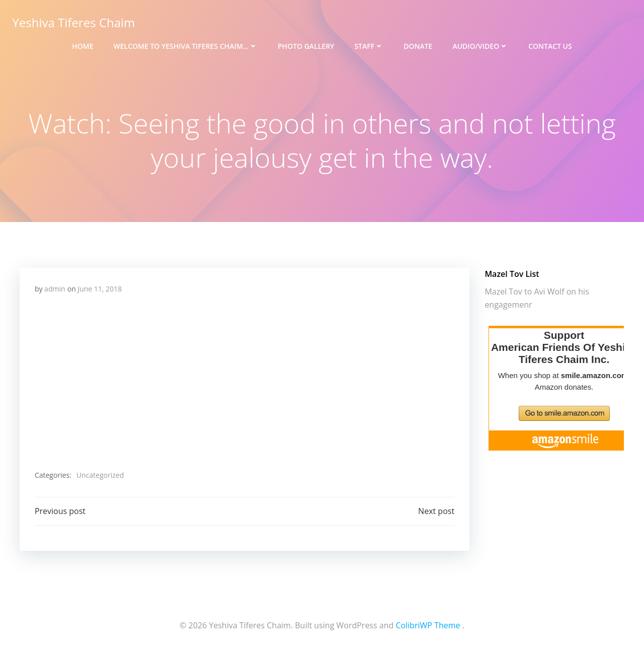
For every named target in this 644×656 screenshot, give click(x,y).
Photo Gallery (306, 46)
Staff (369, 46)
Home (83, 46)
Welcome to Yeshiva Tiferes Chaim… (186, 46)
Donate (418, 46)
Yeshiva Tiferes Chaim (73, 22)
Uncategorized (100, 476)
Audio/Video (480, 46)
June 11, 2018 (100, 289)
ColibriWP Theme (428, 626)
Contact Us (550, 46)
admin (55, 289)
